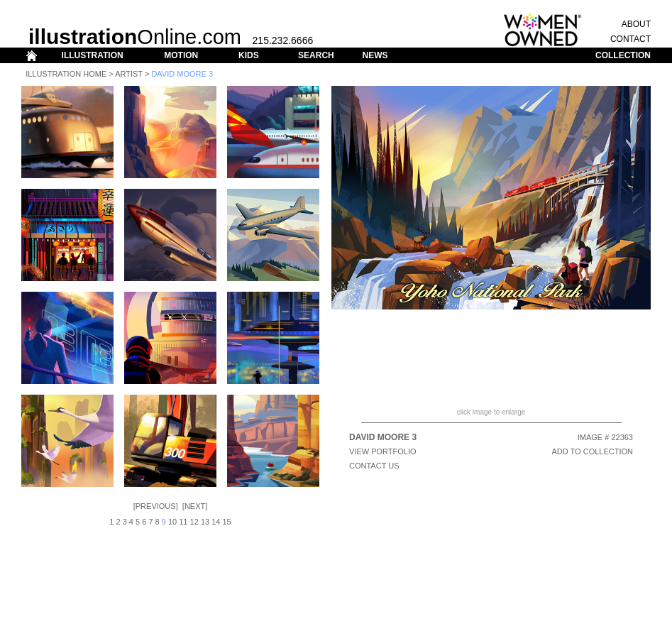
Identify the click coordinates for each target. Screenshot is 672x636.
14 (216, 522)
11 (183, 522)
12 (194, 522)
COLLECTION (623, 55)
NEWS (375, 55)
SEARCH (316, 55)
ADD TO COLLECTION (592, 451)
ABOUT (636, 24)
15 (227, 522)
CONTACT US (374, 466)
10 (172, 522)
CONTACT (630, 39)
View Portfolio (383, 451)
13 (205, 522)
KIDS (249, 55)
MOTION (181, 55)
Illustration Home (66, 74)
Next (195, 506)
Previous (156, 506)
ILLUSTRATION (93, 55)
